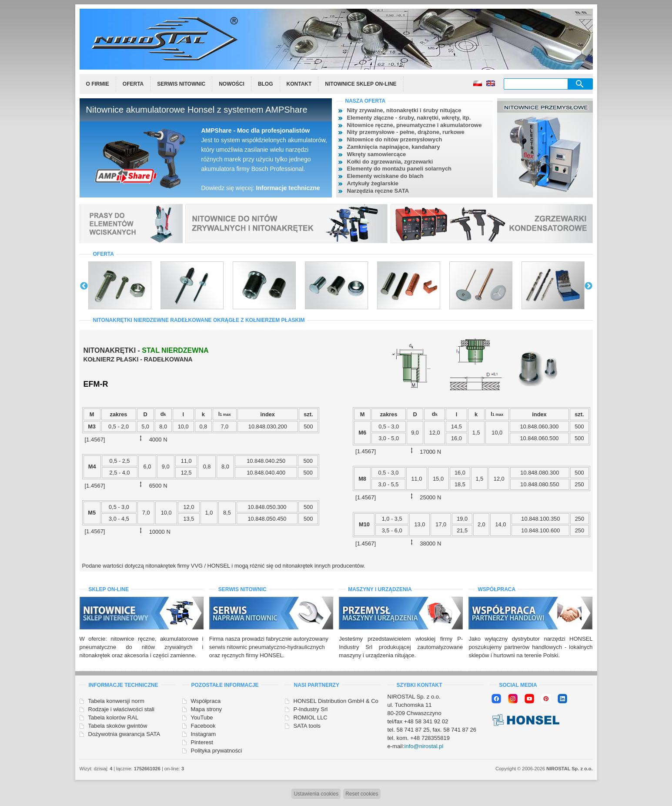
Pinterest (202, 742)
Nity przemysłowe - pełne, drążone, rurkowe (406, 132)
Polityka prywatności (217, 751)
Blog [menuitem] (266, 84)
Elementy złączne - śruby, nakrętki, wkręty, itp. (409, 118)
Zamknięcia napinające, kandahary (394, 147)
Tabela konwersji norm (116, 701)
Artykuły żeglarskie (373, 183)
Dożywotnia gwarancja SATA (124, 734)
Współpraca (206, 701)
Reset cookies (362, 794)
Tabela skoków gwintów (118, 726)
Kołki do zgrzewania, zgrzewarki (390, 162)
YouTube (202, 717)
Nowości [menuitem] (232, 84)
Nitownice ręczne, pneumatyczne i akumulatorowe (415, 125)
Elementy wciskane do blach (385, 176)
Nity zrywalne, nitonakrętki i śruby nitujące (404, 110)
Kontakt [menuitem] (299, 84)
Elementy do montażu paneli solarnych (400, 169)
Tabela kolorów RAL (114, 717)
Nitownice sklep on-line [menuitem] (361, 84)
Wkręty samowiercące (377, 154)
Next (588, 286)
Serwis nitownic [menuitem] (181, 84)
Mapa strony (207, 709)
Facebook (203, 726)
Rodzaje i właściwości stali (121, 709)
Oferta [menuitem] (133, 84)
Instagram (204, 734)
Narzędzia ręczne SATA (378, 191)
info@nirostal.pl (424, 746)
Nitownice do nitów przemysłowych (395, 139)
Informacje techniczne (288, 188)
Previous (84, 286)
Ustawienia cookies (316, 794)
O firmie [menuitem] (98, 84)
